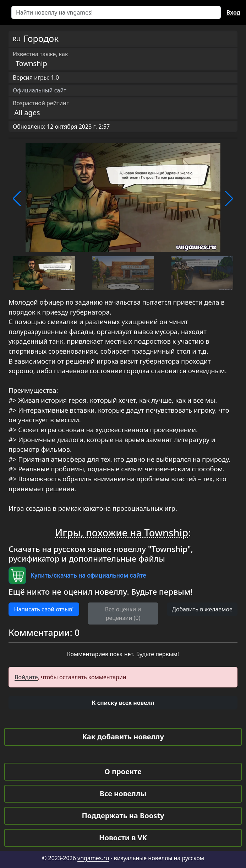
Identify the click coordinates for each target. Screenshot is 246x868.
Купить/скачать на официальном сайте (88, 575)
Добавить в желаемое (202, 609)
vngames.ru (93, 858)
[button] (17, 199)
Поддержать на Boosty (123, 816)
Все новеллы (123, 794)
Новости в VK (123, 838)
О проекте (123, 771)
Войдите (26, 677)
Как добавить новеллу (123, 737)
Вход (233, 12)
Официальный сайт (40, 90)
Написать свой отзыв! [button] (44, 609)
